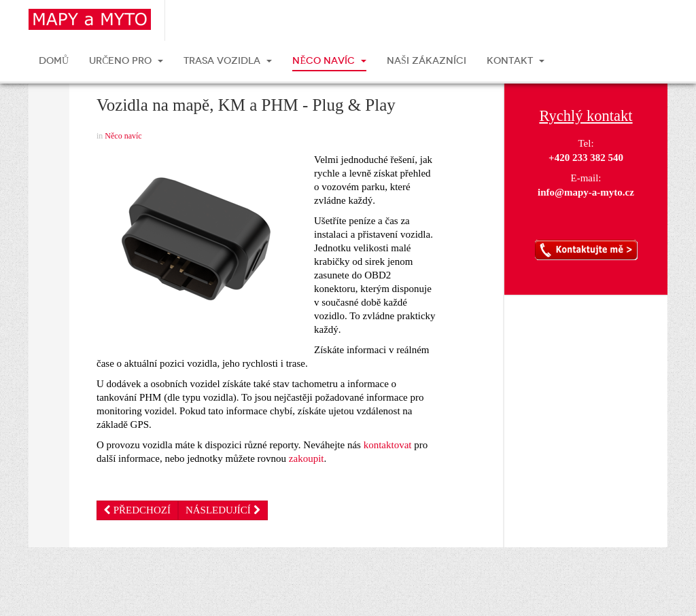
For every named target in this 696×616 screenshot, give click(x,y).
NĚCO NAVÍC (329, 61)
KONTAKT (516, 61)
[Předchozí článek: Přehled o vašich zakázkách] (137, 510)
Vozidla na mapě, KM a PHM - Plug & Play (246, 105)
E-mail (49, 129)
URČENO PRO (126, 61)
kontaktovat (388, 445)
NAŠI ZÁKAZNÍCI (427, 61)
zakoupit (307, 458)
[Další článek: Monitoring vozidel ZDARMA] (223, 510)
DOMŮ (54, 61)
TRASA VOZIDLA (228, 61)
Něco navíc (123, 136)
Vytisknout (49, 88)
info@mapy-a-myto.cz (586, 192)
